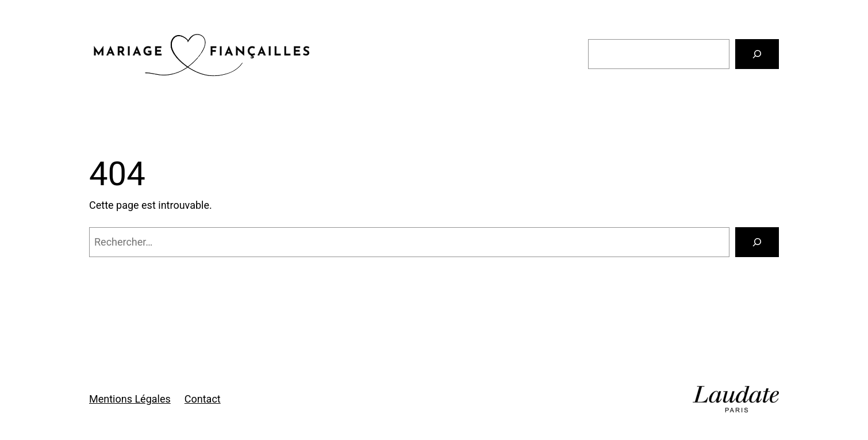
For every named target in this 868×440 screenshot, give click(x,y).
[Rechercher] (757, 54)
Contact (203, 399)
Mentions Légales (130, 399)
